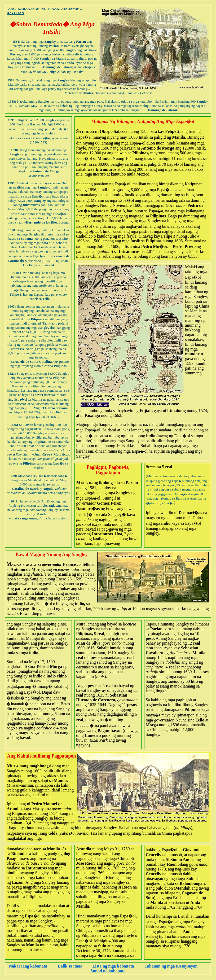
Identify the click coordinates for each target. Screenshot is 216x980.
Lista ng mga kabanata (113, 966)
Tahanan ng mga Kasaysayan (171, 966)
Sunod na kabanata (108, 971)
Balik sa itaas (70, 966)
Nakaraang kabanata (28, 966)
